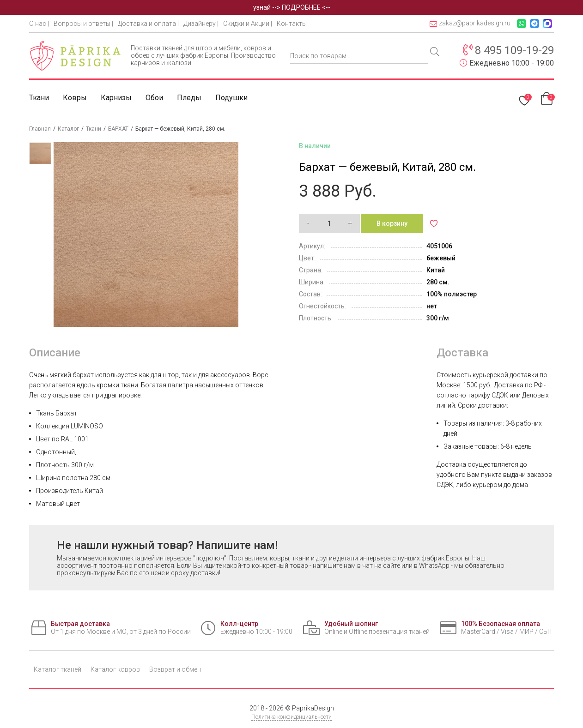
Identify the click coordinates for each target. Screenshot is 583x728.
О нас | (39, 24)
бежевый (441, 258)
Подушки (231, 98)
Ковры (75, 98)
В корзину (392, 223)
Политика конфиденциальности (291, 717)
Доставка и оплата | (148, 24)
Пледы (189, 98)
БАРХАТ (118, 129)
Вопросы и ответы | (83, 24)
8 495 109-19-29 (514, 50)
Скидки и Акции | (248, 24)
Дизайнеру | (201, 24)
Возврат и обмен (175, 669)
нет (432, 306)
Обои (154, 98)
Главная (40, 129)
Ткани (39, 98)
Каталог (68, 129)
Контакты (292, 24)
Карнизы (116, 98)
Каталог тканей (58, 669)
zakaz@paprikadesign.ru (470, 23)
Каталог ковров (115, 669)
